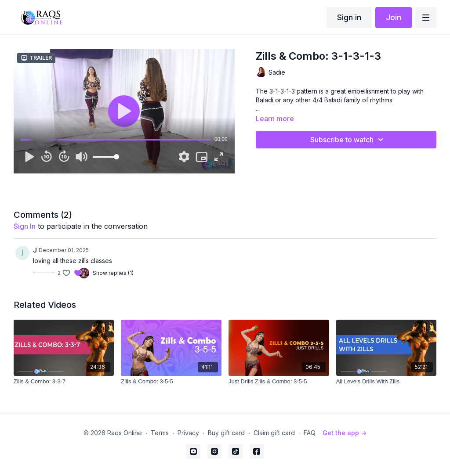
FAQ (310, 433)
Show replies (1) (113, 273)
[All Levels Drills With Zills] (386, 382)
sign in (25, 226)
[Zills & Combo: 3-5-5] (171, 382)
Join (394, 17)
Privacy (188, 433)
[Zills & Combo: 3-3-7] (64, 382)
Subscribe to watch (348, 140)
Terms (160, 433)
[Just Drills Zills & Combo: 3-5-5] (279, 382)
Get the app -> (345, 433)
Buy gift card (226, 433)
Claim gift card (274, 433)
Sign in (349, 17)
